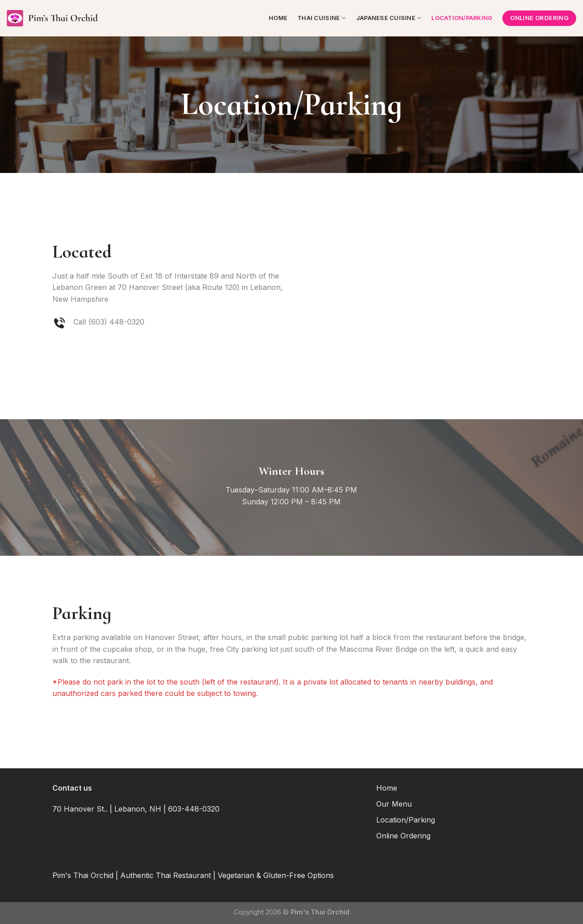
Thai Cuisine (322, 18)
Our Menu (394, 804)
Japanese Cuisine (389, 18)
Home (278, 18)
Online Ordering (403, 836)
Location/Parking (462, 18)
